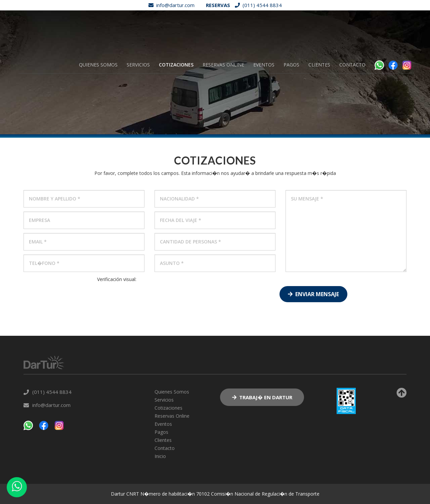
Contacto (352, 65)
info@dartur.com (170, 5)
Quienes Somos (98, 65)
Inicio (160, 456)
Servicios (138, 65)
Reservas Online (223, 65)
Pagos (291, 65)
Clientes (319, 65)
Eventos (264, 65)
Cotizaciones (176, 65)
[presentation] (117, 296)
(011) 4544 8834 (257, 5)
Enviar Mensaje (313, 294)
